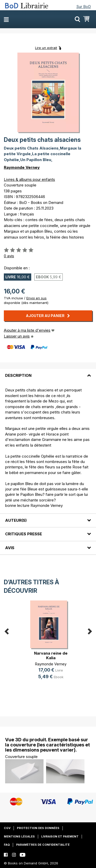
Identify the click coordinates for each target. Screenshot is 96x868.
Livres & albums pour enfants (29, 179)
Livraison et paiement (60, 836)
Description (18, 375)
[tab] (48, 372)
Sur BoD (84, 7)
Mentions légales (19, 836)
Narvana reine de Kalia (51, 655)
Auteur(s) (16, 520)
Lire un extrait (46, 48)
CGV (7, 828)
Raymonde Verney (22, 167)
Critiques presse (24, 534)
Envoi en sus (36, 298)
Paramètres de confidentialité (43, 845)
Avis (10, 548)
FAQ (7, 845)
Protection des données (38, 828)
